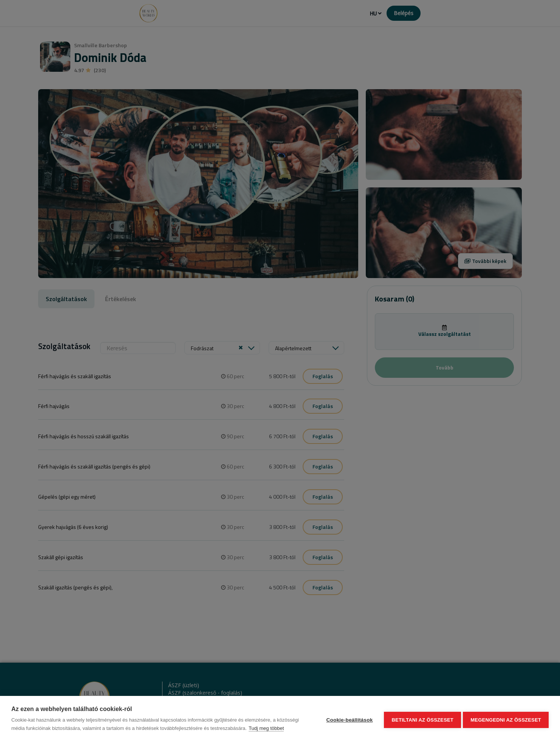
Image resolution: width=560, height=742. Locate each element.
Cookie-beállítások (348, 719)
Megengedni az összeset (506, 719)
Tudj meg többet (266, 728)
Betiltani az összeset (421, 719)
